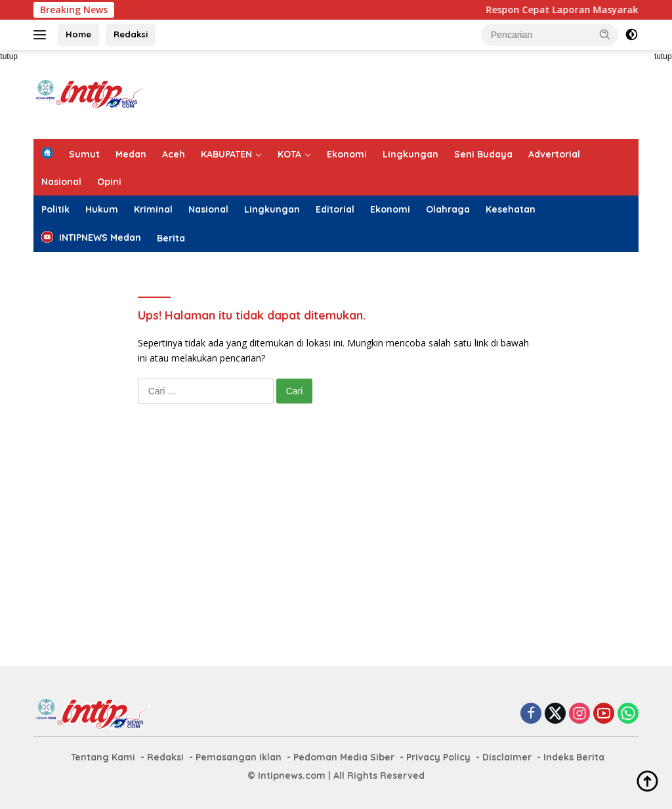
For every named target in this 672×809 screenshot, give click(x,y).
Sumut (84, 154)
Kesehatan (511, 209)
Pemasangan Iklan (239, 757)
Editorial (335, 209)
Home (78, 34)
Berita (171, 238)
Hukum (102, 209)
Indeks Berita (574, 757)
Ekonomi (347, 154)
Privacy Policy (438, 757)
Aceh (174, 154)
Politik (55, 209)
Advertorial (554, 154)
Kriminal (153, 209)
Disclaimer (507, 757)
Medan (131, 154)
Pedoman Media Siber (344, 757)
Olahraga (448, 209)
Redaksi (131, 34)
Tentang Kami (103, 757)
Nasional (61, 182)
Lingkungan (410, 154)
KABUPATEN (226, 154)
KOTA (289, 154)
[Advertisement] (400, 93)
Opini (109, 182)
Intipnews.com (292, 776)
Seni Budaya (483, 154)
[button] (605, 34)
